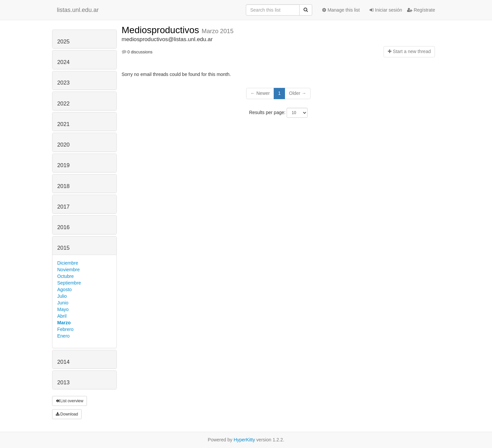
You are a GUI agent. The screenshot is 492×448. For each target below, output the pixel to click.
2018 (64, 186)
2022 (64, 104)
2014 (64, 362)
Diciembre (68, 263)
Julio (62, 296)
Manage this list (341, 10)
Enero (64, 336)
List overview (70, 401)
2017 (64, 207)
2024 (64, 62)
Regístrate (421, 10)
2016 (64, 227)
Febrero (66, 329)
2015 (64, 248)
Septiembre (69, 283)
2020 (64, 145)
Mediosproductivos (162, 30)
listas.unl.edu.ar (78, 10)
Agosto (65, 289)
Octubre (66, 276)
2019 (64, 165)
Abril (62, 316)
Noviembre (69, 270)
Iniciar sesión (386, 10)
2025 (64, 42)
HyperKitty (244, 440)
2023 (64, 83)
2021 (64, 124)
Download (67, 414)
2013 (64, 383)
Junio (63, 303)
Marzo (64, 323)
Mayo (63, 309)
